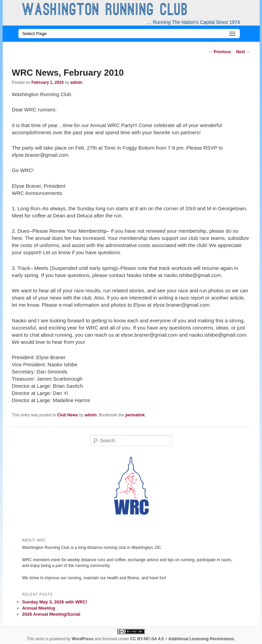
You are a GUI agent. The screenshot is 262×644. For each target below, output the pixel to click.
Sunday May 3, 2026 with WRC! (55, 602)
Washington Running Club (105, 11)
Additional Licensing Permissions (201, 639)
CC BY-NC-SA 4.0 (147, 639)
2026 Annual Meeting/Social (51, 614)
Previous (220, 52)
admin (76, 82)
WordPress (82, 639)
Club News (67, 415)
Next (243, 52)
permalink (135, 415)
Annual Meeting (39, 608)
